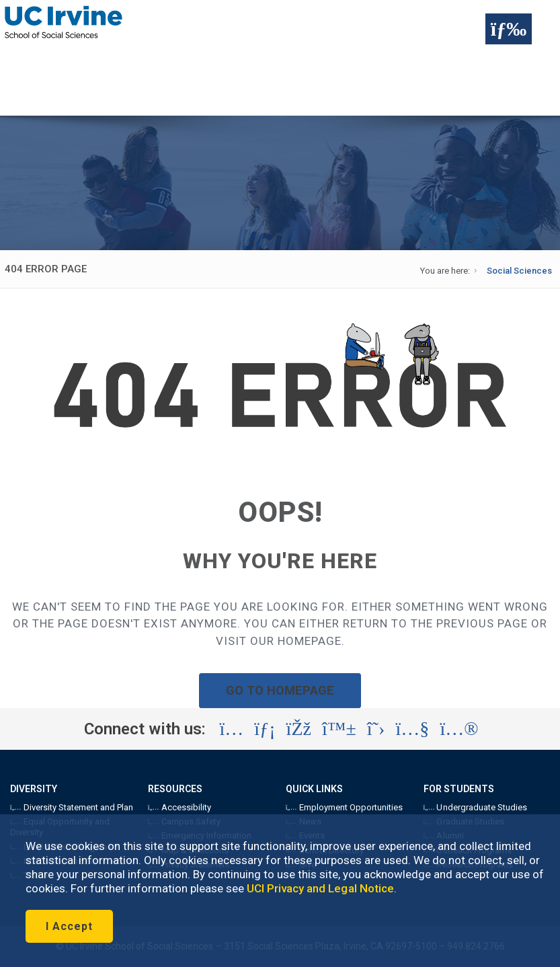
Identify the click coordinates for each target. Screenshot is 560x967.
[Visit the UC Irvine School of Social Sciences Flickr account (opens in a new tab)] (459, 729)
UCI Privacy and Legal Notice (320, 888)
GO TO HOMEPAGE (280, 690)
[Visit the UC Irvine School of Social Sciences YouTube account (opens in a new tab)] (412, 729)
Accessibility (179, 807)
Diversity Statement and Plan (72, 807)
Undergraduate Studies (475, 807)
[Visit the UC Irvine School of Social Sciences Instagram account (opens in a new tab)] (231, 729)
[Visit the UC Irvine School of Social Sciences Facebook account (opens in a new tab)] (299, 729)
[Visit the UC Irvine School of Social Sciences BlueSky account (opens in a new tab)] (339, 729)
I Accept (69, 926)
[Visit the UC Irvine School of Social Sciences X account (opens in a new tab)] (376, 729)
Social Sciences (519, 271)
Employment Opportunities (345, 807)
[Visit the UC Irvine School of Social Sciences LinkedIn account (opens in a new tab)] (265, 729)
